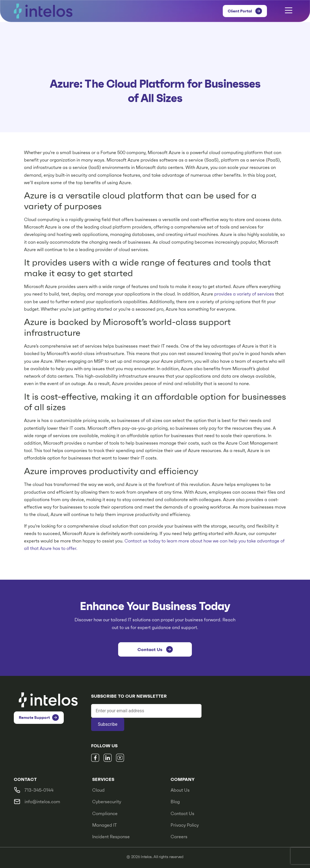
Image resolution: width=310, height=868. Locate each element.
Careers (179, 837)
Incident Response (111, 837)
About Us (180, 790)
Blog (175, 802)
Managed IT (104, 825)
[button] (289, 11)
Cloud (98, 790)
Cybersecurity (107, 802)
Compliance (105, 814)
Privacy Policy (185, 825)
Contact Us (182, 814)
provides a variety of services (244, 294)
